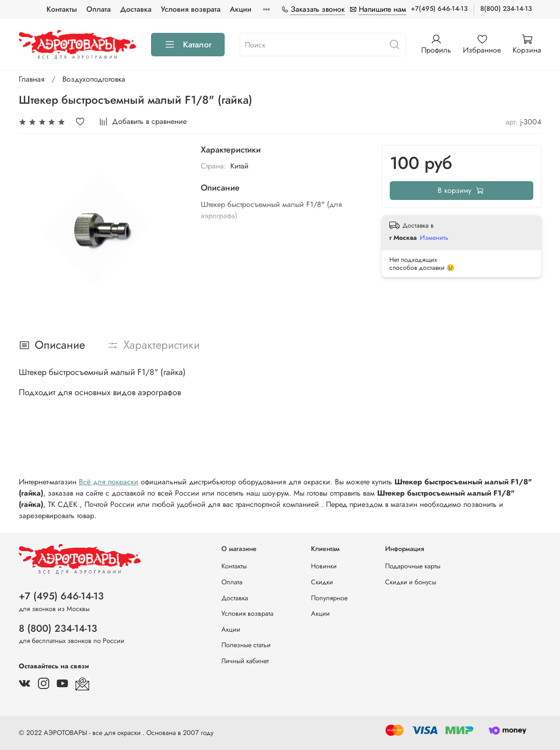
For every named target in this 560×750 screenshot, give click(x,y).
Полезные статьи (246, 645)
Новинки (324, 566)
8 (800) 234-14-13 (58, 628)
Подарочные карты (413, 566)
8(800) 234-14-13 (506, 8)
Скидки (322, 582)
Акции (241, 9)
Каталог (188, 45)
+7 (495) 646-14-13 (61, 596)
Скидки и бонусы (411, 582)
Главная (32, 79)
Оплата (98, 9)
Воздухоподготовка (94, 79)
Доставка (136, 9)
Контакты (62, 9)
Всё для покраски (109, 482)
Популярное (329, 598)
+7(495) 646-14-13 (439, 8)
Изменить (434, 237)
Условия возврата (191, 9)
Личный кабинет (245, 661)
